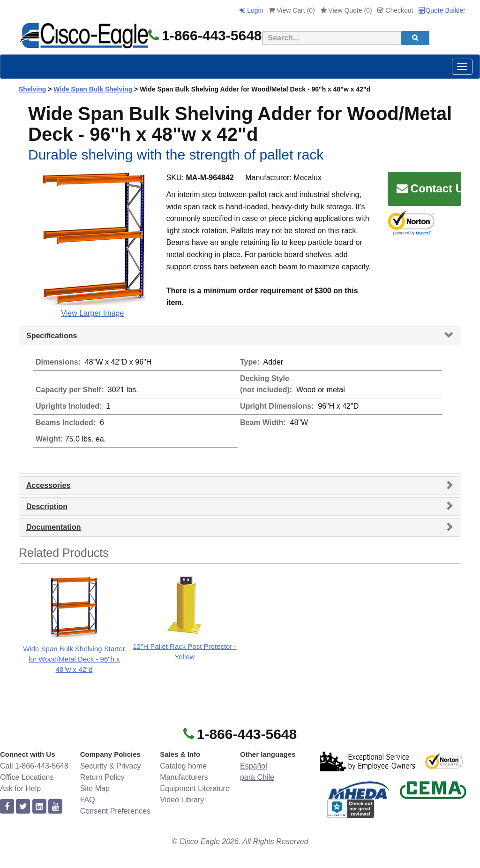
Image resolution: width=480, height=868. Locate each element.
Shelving (32, 89)
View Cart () (292, 10)
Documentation (53, 527)
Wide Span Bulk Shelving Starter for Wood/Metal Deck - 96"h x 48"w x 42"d (74, 659)
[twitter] (23, 807)
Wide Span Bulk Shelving (93, 89)
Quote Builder (442, 10)
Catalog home (183, 766)
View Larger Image (92, 313)
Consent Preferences (115, 811)
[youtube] (55, 807)
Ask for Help (20, 788)
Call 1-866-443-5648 (34, 766)
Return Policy (102, 777)
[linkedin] (39, 807)
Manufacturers (184, 777)
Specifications (52, 336)
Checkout (395, 10)
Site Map (95, 788)
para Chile (257, 777)
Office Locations (27, 777)
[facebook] (7, 807)
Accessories (48, 485)
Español (254, 766)
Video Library (182, 800)
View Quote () (346, 10)
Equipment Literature (195, 788)
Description (47, 506)
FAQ (88, 800)
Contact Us (429, 188)
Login (251, 10)
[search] (415, 38)
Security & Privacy (111, 766)
